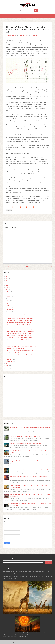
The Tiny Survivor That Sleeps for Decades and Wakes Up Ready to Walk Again (29, 469)
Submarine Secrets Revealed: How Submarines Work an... (21, 357)
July (8, 305)
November (10, 359)
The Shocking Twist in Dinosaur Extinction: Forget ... (20, 323)
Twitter (22, 207)
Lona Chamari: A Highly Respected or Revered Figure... (20, 331)
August (9, 307)
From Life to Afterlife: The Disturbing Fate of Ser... (19, 314)
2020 (7, 283)
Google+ (29, 207)
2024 (7, 364)
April (9, 299)
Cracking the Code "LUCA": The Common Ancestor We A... (22, 346)
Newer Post (6, 218)
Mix (35, 207)
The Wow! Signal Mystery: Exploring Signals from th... (20, 351)
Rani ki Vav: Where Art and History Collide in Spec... (20, 340)
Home (28, 218)
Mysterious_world (23, 35)
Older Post (49, 218)
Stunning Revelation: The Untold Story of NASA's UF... (20, 325)
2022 (7, 287)
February (10, 294)
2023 (7, 290)
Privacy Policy (14, 642)
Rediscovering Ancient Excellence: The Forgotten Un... (20, 336)
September (10, 310)
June (9, 303)
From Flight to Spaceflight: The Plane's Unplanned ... (20, 316)
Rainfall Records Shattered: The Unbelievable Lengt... (20, 329)
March (9, 296)
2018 (7, 279)
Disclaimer (22, 642)
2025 (7, 366)
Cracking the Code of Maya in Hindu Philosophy (19, 353)
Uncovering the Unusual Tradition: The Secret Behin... (20, 320)
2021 (7, 285)
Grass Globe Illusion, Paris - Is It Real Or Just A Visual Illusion (25, 436)
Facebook (16, 207)
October (10, 312)
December (10, 361)
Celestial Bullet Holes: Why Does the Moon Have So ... (20, 344)
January (9, 292)
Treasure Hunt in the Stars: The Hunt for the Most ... (20, 348)
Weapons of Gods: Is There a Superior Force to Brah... (20, 355)
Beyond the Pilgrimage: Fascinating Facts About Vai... (20, 342)
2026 (7, 368)
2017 (7, 276)
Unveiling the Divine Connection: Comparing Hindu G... (20, 327)
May (9, 301)
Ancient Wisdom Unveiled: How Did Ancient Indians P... (21, 318)
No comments (34, 35)
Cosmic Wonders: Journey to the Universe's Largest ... (20, 338)
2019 (7, 281)
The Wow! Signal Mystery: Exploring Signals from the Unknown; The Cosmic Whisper (27, 30)
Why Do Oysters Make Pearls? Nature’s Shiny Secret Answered (25, 444)
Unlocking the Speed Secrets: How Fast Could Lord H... (20, 333)
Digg (39, 207)
